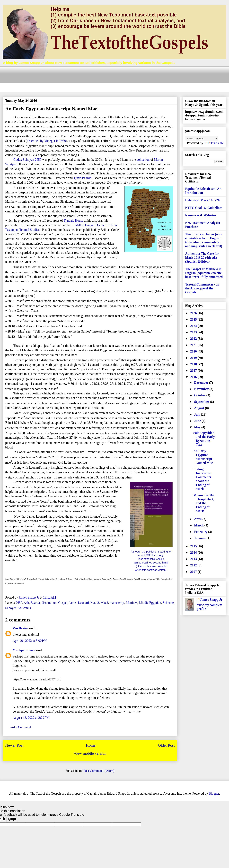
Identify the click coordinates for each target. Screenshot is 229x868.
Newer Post (14, 745)
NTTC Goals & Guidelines (204, 208)
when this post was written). (151, 570)
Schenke (168, 603)
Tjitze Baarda (82, 178)
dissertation (49, 603)
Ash (26, 603)
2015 (194, 546)
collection (143, 160)
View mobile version (90, 753)
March (199, 525)
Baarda (35, 603)
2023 (194, 332)
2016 (194, 377)
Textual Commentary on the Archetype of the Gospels (202, 288)
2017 (194, 371)
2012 (194, 565)
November (202, 389)
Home (91, 745)
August (200, 408)
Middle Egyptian (150, 603)
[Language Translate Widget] (201, 139)
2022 (194, 339)
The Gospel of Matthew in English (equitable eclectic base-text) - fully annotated (204, 273)
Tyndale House (73, 220)
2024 (194, 326)
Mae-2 (95, 603)
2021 (194, 345)
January (200, 538)
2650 (19, 603)
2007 (194, 572)
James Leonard (79, 603)
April (198, 519)
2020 (194, 351)
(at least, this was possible (151, 566)
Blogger (214, 793)
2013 (194, 559)
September (202, 402)
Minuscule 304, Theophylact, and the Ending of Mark (204, 503)
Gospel (63, 603)
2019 (194, 358)
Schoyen (11, 608)
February (201, 532)
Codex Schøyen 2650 (27, 160)
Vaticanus (25, 608)
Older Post (166, 745)
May (198, 427)
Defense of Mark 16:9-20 (202, 200)
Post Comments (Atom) (99, 771)
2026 (194, 313)
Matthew (132, 603)
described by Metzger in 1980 (46, 141)
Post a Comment (20, 727)
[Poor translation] (12, 819)
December (202, 382)
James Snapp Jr (211, 600)
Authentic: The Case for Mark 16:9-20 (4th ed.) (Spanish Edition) (202, 258)
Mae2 (104, 603)
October (200, 395)
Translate (214, 143)
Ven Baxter (20, 628)
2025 (194, 319)
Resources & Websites (201, 215)
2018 (194, 364)
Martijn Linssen (24, 650)
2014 (194, 553)
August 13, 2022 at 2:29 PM (31, 718)
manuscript (117, 603)
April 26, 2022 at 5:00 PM (30, 641)
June (198, 421)
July (198, 414)
